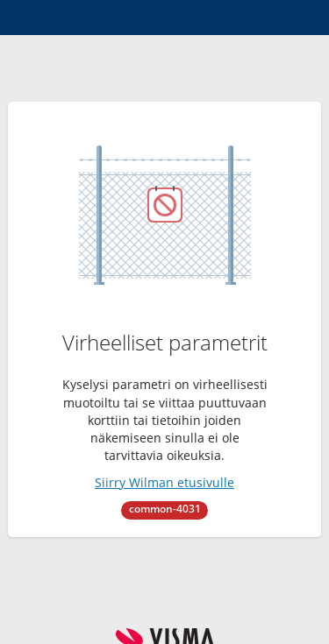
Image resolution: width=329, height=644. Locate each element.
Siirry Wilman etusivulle (164, 482)
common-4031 (165, 509)
